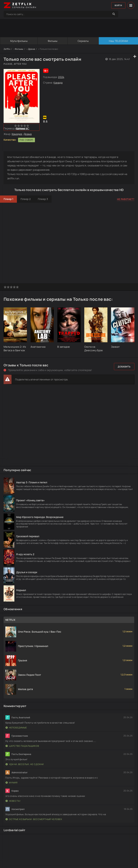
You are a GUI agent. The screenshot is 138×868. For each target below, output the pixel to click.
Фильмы (52, 41)
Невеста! (13, 801)
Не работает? (126, 199)
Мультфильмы (19, 41)
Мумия (12, 783)
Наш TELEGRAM (118, 41)
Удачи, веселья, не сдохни (25, 764)
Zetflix (7, 49)
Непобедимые (16, 728)
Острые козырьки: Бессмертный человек (34, 819)
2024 (61, 77)
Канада (58, 83)
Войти (118, 5)
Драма (32, 49)
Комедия (17, 134)
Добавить (124, 367)
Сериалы (83, 41)
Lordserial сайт (14, 830)
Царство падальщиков (22, 746)
